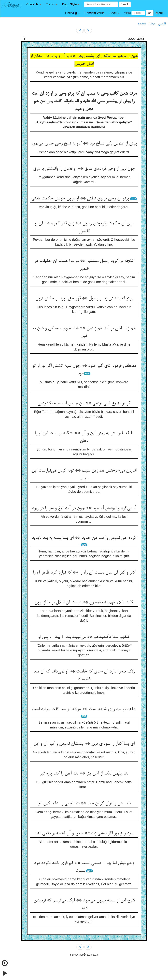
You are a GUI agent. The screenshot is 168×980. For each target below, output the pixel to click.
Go (150, 13)
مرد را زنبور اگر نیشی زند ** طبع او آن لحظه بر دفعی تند (84, 833)
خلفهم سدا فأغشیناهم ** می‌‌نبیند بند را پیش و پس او (84, 637)
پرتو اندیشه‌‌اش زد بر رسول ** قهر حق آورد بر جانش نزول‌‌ (84, 299)
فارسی (162, 24)
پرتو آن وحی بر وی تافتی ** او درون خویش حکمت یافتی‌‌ (80, 199)
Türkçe (152, 24)
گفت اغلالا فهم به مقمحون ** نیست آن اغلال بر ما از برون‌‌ (84, 603)
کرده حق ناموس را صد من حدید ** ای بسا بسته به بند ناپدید (84, 538)
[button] (34, 4)
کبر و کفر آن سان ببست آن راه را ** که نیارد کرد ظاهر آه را (84, 573)
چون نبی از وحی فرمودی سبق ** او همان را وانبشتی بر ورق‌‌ (84, 169)
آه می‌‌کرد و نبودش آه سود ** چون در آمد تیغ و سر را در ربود (84, 508)
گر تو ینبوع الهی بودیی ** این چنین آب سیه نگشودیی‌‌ (84, 403)
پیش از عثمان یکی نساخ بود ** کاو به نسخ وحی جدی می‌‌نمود (84, 144)
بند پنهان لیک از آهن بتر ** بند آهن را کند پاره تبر (84, 774)
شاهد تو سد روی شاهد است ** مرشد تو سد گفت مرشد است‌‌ (84, 709)
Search (125, 4)
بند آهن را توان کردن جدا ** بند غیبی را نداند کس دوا (84, 803)
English (142, 24)
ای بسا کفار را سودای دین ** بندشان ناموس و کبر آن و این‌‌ (84, 744)
